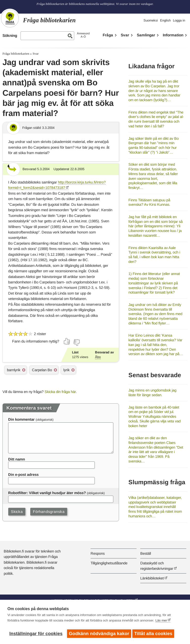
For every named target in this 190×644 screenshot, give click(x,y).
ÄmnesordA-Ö (83, 35)
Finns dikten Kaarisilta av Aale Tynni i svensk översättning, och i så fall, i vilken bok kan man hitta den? (154, 255)
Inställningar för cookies (36, 634)
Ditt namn (17, 459)
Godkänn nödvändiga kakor (99, 634)
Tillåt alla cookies (155, 634)
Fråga (108, 35)
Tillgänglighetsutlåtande (109, 563)
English (165, 20)
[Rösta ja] (67, 341)
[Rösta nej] (76, 343)
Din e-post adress (23, 474)
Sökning (10, 35)
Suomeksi (151, 20)
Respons (98, 553)
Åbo (98, 357)
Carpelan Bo (42, 370)
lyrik (66, 370)
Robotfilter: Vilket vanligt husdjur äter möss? (47, 493)
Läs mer (161, 622)
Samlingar (146, 35)
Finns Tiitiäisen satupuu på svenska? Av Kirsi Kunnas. (149, 202)
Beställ (146, 553)
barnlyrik (14, 370)
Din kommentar (21, 419)
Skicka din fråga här (60, 392)
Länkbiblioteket (152, 578)
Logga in (179, 20)
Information (173, 35)
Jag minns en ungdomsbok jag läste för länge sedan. (152, 392)
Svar (125, 35)
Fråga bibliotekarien (16, 54)
